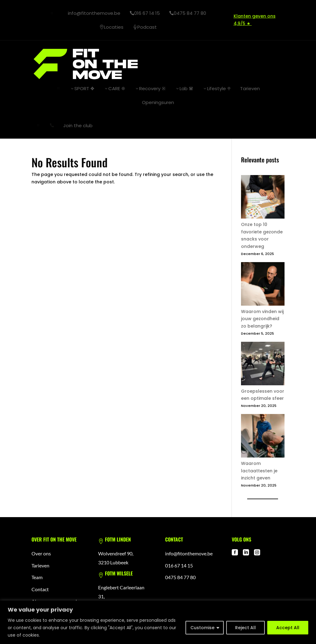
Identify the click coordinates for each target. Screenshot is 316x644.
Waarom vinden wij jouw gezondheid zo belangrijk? (262, 319)
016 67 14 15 (179, 565)
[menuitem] (92, 13)
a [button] (52, 13)
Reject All (245, 628)
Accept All (288, 628)
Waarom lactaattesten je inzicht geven (259, 470)
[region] (158, 622)
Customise (202, 628)
